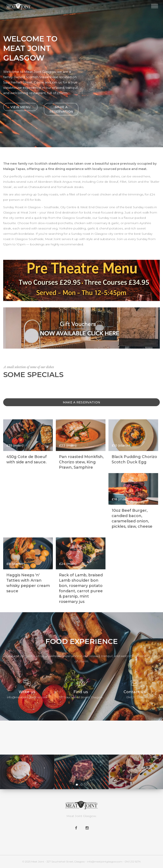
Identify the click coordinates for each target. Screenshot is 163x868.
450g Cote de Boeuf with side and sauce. (27, 459)
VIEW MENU (20, 107)
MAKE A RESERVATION (61, 109)
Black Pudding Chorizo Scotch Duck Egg (134, 459)
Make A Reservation (81, 402)
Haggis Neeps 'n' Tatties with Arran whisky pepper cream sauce (28, 583)
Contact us (134, 692)
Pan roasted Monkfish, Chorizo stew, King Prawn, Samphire (81, 462)
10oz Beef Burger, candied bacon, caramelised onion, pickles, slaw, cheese (132, 518)
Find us (81, 692)
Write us (27, 692)
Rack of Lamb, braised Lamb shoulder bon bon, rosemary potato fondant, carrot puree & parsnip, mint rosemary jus (81, 588)
